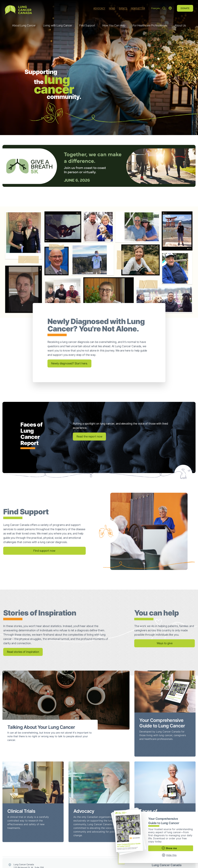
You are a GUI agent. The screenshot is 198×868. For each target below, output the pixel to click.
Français (156, 8)
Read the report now (89, 436)
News (112, 8)
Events (123, 8)
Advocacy (99, 8)
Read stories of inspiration (23, 652)
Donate (185, 8)
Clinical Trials (21, 811)
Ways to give (165, 643)
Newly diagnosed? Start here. (69, 363)
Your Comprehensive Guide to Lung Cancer (162, 723)
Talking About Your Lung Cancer (41, 727)
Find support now (44, 551)
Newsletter (138, 8)
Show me (169, 848)
